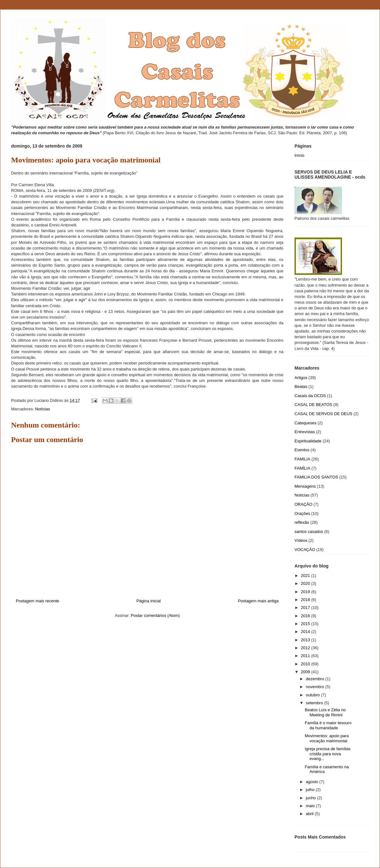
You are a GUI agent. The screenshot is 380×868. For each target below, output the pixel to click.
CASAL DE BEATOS (313, 405)
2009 (306, 672)
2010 (306, 664)
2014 (306, 632)
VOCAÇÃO (305, 550)
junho (311, 798)
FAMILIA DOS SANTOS (316, 477)
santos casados (309, 532)
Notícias (43, 409)
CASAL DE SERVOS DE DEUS (323, 414)
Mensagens (305, 486)
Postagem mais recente (38, 601)
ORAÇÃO (303, 504)
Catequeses (305, 423)
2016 (306, 616)
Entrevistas (305, 432)
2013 (306, 640)
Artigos (301, 378)
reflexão (302, 522)
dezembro (316, 679)
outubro (313, 695)
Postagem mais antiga (258, 601)
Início (299, 155)
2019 (306, 592)
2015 (306, 624)
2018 (306, 600)
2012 (306, 648)
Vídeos (301, 540)
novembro (316, 687)
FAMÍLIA (302, 468)
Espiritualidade (308, 441)
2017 (306, 608)
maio (311, 806)
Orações (302, 513)
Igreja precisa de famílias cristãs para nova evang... (328, 754)
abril (310, 814)
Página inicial (149, 601)
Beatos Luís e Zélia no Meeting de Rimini (325, 712)
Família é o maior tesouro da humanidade (328, 725)
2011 (306, 656)
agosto (313, 782)
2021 (306, 576)
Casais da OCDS (310, 396)
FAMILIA (302, 459)
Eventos (302, 450)
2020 (306, 583)
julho (311, 790)
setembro (315, 703)
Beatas (301, 386)
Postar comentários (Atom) (155, 615)
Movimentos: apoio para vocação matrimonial (327, 738)
